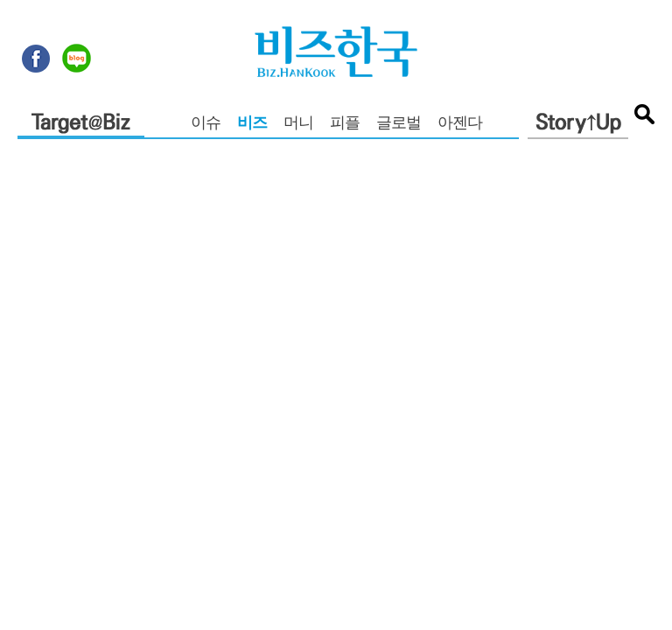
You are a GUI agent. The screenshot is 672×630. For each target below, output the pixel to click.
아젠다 (460, 124)
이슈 (206, 124)
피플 (345, 124)
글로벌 (399, 124)
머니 (298, 124)
